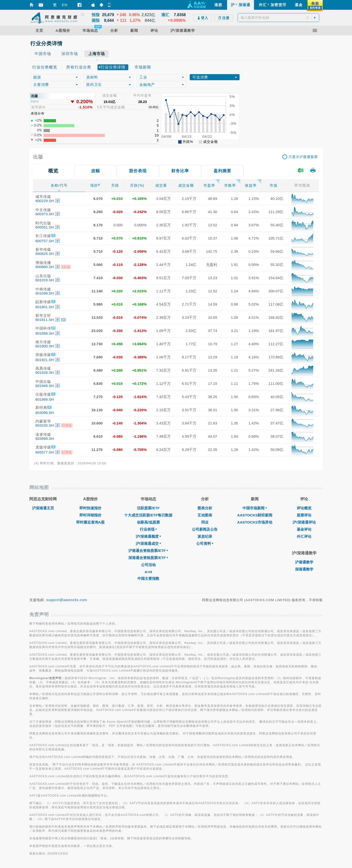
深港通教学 (304, 569)
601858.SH (45, 333)
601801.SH (45, 307)
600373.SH (45, 214)
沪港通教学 (304, 562)
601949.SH (45, 386)
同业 (205, 522)
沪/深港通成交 (148, 543)
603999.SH (45, 439)
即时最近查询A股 (90, 522)
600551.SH (45, 227)
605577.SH (45, 452)
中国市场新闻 (255, 508)
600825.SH (45, 254)
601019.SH (45, 280)
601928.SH (45, 372)
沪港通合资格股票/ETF (148, 551)
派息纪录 (205, 536)
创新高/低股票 (148, 522)
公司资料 (205, 543)
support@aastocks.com (67, 600)
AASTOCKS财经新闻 (255, 515)
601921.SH (45, 360)
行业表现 (148, 529)
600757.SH (45, 241)
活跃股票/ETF (148, 508)
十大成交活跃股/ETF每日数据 (148, 515)
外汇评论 (304, 536)
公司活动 (148, 565)
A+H (148, 572)
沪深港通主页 (43, 508)
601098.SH (45, 293)
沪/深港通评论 (304, 522)
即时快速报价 (90, 508)
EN (65, 5)
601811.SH (45, 320)
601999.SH (45, 399)
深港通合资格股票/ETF (148, 558)
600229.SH (45, 201)
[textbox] (278, 18)
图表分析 (205, 508)
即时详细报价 (90, 515)
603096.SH (45, 413)
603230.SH (45, 425)
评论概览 (304, 508)
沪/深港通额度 (148, 536)
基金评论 (304, 529)
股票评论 (304, 515)
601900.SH (45, 346)
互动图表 (205, 515)
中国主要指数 (148, 578)
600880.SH (45, 267)
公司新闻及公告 (205, 529)
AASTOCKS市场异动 (255, 522)
